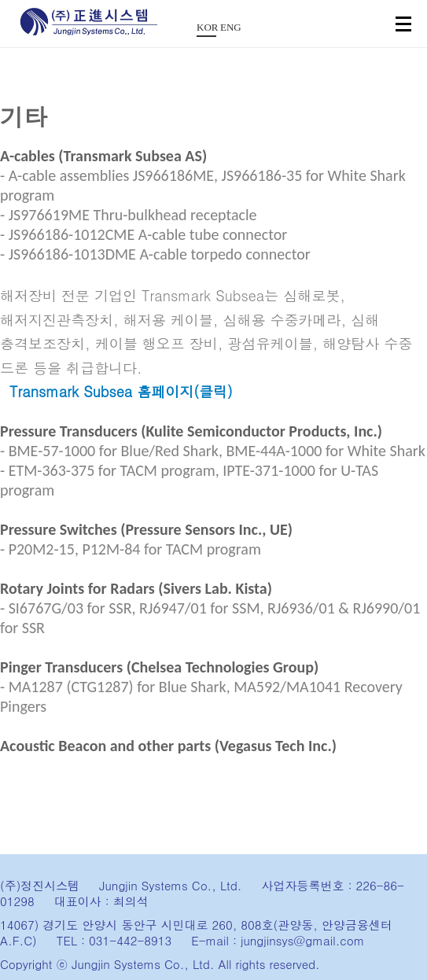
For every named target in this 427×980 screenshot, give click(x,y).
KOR (206, 27)
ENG (230, 27)
